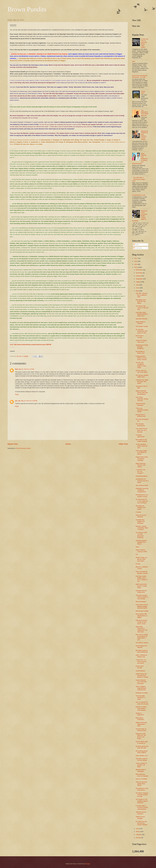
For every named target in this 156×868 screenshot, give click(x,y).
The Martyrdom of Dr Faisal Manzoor (145, 113)
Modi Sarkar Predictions (140, 719)
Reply (17, 394)
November (139, 273)
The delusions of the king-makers (142, 789)
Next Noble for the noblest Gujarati (141, 440)
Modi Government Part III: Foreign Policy (141, 586)
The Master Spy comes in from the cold (142, 308)
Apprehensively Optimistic (140, 404)
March (138, 832)
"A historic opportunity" (140, 436)
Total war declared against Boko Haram (141, 784)
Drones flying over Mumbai (141, 647)
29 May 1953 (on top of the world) (141, 371)
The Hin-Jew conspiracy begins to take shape (141, 365)
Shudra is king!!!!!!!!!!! (140, 714)
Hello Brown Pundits (142, 611)
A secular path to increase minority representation (142, 807)
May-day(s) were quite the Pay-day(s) (141, 301)
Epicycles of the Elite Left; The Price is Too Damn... (141, 736)
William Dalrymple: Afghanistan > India (141, 724)
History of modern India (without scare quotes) (141, 708)
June (138, 288)
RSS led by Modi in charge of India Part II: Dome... (142, 622)
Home (68, 444)
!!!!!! (137, 554)
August (138, 282)
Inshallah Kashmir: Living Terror (141, 591)
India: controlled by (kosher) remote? (142, 572)
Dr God (138, 564)
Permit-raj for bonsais (140, 667)
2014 (136, 267)
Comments (138, 248)
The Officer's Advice (142, 643)
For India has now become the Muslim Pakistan (142, 823)
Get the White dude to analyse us (142, 742)
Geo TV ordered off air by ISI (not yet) (142, 703)
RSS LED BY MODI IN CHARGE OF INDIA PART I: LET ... (142, 637)
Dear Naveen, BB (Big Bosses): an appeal (142, 616)
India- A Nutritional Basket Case (141, 656)
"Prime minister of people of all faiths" (141, 765)
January (139, 838)
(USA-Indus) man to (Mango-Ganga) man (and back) (142, 606)
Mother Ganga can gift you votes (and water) (141, 559)
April (138, 829)
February (139, 835)
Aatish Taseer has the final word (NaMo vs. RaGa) (142, 675)
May (137, 291)
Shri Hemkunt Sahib (142, 485)
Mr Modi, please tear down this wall (142, 747)
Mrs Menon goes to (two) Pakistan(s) (142, 651)
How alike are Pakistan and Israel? (140, 507)
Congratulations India (139, 195)
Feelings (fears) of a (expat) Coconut (142, 496)
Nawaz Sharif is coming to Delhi (141, 551)
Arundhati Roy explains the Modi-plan (140, 521)
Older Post (123, 444)
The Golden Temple (142, 326)
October (139, 276)
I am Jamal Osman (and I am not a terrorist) (141, 430)
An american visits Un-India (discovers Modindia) (141, 535)
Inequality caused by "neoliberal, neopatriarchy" (142, 490)
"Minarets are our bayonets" (141, 813)
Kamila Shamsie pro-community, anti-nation (141, 682)
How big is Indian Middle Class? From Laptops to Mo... (142, 579)
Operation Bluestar (141, 319)
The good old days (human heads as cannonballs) (142, 597)
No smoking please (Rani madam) (142, 752)
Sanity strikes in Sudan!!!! (141, 323)
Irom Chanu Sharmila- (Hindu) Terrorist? (142, 399)
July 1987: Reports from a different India (141, 295)
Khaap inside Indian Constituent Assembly (142, 459)
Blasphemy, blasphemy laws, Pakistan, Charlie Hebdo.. (145, 135)
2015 (136, 264)
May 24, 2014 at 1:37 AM (26, 369)
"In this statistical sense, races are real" (142, 446)
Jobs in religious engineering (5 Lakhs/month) (141, 688)
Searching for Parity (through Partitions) (142, 347)
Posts (136, 245)
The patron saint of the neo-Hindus (141, 759)
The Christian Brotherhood (140, 425)
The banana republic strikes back (142, 376)
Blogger (88, 864)
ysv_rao (18, 401)
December (139, 270)
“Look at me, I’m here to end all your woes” (141, 661)
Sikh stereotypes (141, 602)
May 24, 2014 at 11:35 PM (29, 401)
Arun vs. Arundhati (141, 779)
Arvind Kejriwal (140, 671)
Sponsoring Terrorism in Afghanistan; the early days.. (141, 629)
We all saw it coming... (140, 337)
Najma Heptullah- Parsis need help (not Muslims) (142, 393)
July (137, 285)
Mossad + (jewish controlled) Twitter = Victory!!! (142, 528)
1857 (134, 61)
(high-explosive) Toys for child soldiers (141, 465)
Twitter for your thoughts (140, 817)
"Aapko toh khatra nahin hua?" (141, 341)
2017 (136, 258)
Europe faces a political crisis (141, 415)
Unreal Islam (143, 92)
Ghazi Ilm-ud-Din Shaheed (141, 516)
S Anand (138, 512)
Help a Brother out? (142, 756)
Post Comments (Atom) (23, 448)
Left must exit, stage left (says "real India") (142, 382)
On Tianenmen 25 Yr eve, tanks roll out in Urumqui (142, 501)
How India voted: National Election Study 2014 (142, 314)
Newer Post (13, 444)
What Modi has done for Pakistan (142, 775)
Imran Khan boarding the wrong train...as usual (140, 76)
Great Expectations (142, 476)
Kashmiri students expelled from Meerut (141, 542)
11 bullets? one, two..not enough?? (141, 471)
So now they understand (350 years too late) (142, 331)
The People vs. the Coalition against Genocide (142, 801)
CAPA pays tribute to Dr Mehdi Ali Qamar (141, 452)
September (140, 279)
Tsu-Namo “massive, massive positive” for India (142, 795)
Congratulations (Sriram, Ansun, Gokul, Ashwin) (141, 358)
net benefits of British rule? (140, 352)
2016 (136, 261)
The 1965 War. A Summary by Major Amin (139, 179)
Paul (17, 369)
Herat (137, 547)
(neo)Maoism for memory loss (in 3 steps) (142, 481)
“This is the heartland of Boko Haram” (142, 410)
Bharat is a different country (142, 568)
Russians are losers (142, 693)
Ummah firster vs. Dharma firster (141, 730)
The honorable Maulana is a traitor (140, 698)
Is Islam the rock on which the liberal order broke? (145, 43)
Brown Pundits (27, 9)
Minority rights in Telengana (141, 770)
